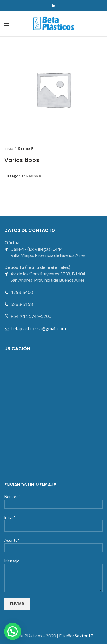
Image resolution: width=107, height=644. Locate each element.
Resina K (26, 148)
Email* (53, 521)
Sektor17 (84, 636)
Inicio (9, 148)
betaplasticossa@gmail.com (38, 328)
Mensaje (53, 569)
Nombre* (53, 500)
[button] (13, 631)
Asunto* (53, 544)
